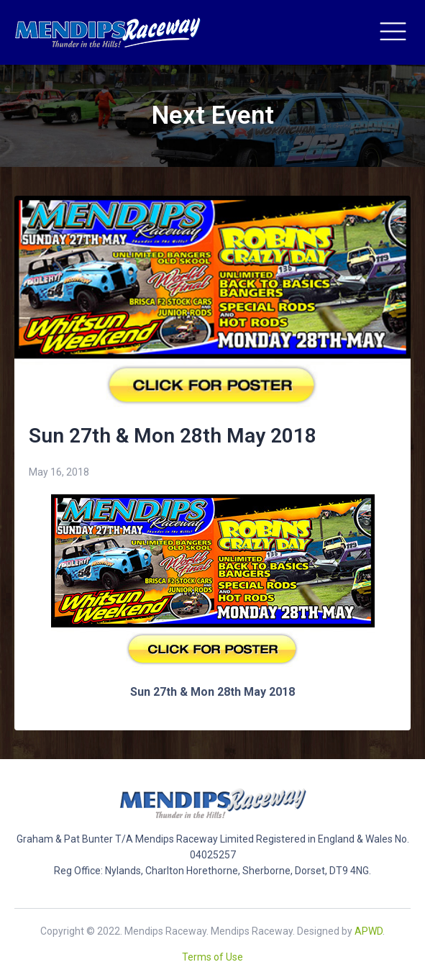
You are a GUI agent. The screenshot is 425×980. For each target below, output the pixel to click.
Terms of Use (212, 957)
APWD (369, 931)
